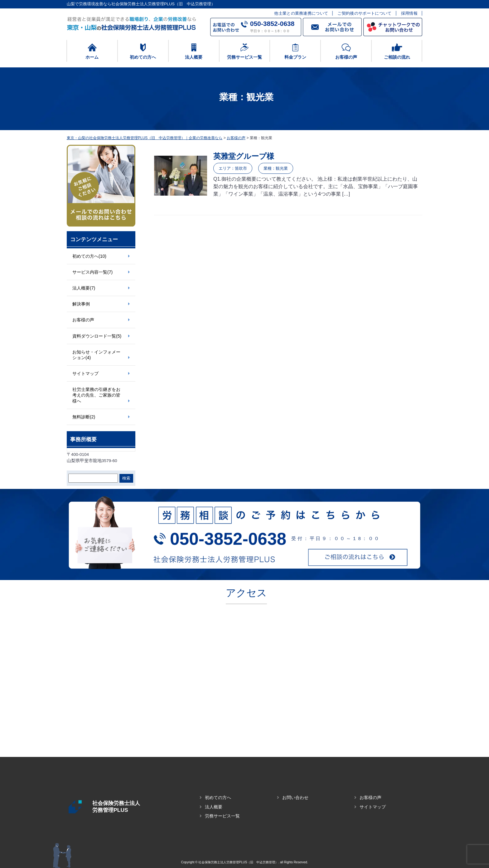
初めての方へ (218, 798)
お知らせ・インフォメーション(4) (96, 355)
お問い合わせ (295, 798)
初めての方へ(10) (89, 256)
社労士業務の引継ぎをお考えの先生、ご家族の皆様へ (96, 395)
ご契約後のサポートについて (364, 13)
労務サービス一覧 (222, 816)
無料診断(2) (84, 417)
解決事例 (81, 304)
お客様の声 (83, 320)
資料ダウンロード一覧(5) (97, 336)
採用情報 (409, 13)
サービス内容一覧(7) (92, 272)
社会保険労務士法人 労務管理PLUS (126, 807)
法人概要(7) (84, 288)
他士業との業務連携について (301, 13)
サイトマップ (85, 373)
